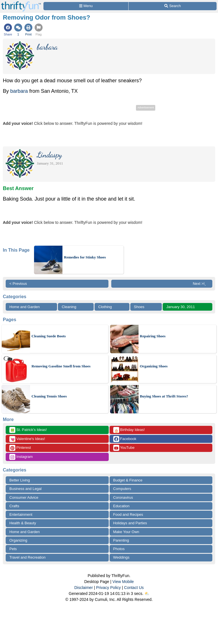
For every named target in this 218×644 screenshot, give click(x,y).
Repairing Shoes (153, 336)
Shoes (139, 307)
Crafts (14, 506)
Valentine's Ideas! (27, 439)
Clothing (105, 307)
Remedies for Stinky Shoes (85, 257)
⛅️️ (147, 594)
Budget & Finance (128, 480)
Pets (13, 549)
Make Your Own (126, 532)
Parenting (121, 540)
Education (121, 506)
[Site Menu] (86, 6)
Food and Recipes (128, 514)
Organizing (18, 540)
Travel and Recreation (27, 557)
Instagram (21, 457)
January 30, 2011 (181, 307)
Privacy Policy (108, 588)
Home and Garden (25, 307)
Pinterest (20, 448)
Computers (122, 489)
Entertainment (21, 514)
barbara (19, 91)
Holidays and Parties (130, 523)
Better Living (20, 480)
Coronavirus (123, 497)
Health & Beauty (23, 523)
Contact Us (134, 588)
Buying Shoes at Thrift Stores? (164, 396)
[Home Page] (21, 3)
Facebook (125, 439)
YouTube (124, 448)
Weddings (121, 557)
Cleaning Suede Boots (49, 336)
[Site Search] (173, 6)
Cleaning (69, 307)
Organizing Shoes (154, 366)
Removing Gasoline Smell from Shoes (61, 366)
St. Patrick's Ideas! (28, 430)
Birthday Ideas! (129, 430)
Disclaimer (84, 588)
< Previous (18, 284)
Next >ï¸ (201, 284)
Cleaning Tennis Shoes (49, 396)
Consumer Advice (24, 497)
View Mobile (123, 582)
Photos (119, 549)
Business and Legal (25, 489)
